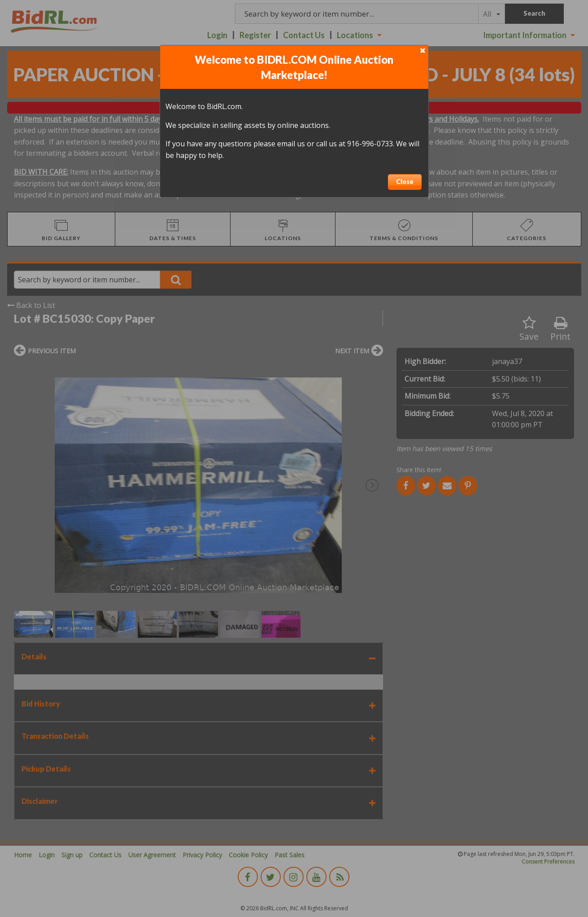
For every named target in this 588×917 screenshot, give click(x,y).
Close (405, 182)
